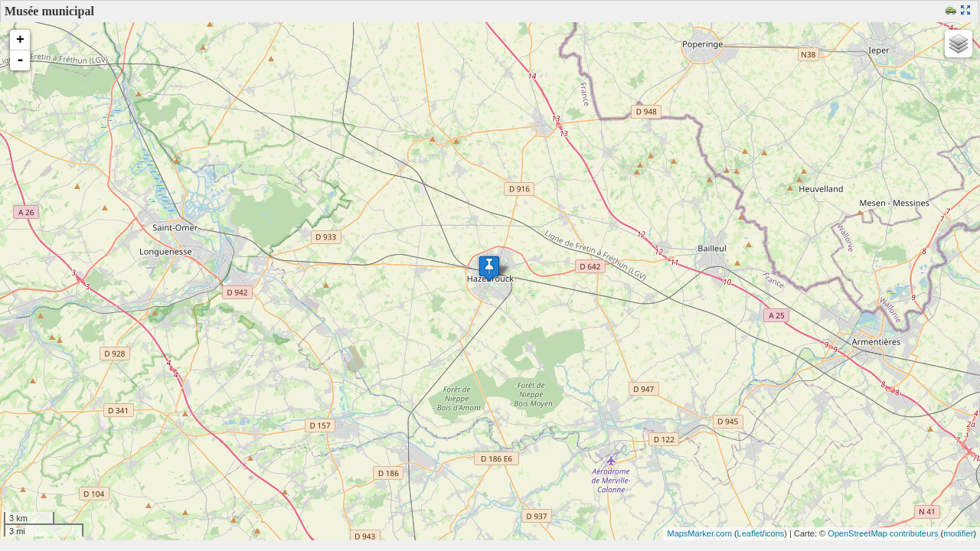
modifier (958, 533)
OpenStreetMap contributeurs (883, 533)
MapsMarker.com (699, 533)
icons (775, 533)
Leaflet (750, 533)
